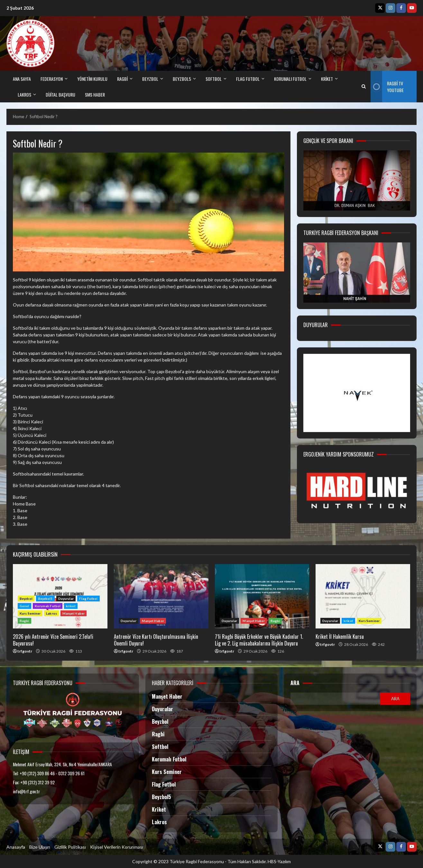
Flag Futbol (88, 599)
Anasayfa (16, 847)
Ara (295, 683)
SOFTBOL (214, 79)
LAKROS (24, 94)
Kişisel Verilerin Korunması (116, 847)
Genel (24, 606)
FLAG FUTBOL (248, 79)
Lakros (51, 613)
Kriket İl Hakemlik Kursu (363, 596)
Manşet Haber (74, 613)
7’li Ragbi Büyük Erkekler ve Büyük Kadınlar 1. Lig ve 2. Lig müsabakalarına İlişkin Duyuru (262, 596)
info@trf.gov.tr (26, 791)
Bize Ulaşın (40, 847)
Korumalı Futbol (290, 79)
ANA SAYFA (22, 79)
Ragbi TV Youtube (387, 87)
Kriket (159, 809)
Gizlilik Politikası (70, 847)
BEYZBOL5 (182, 79)
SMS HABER (95, 94)
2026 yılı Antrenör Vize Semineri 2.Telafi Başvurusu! (53, 640)
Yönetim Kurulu (92, 79)
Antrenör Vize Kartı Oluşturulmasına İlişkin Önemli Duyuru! (161, 596)
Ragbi (24, 621)
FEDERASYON (52, 79)
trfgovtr (25, 651)
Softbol (160, 747)
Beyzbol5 (45, 599)
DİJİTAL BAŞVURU (60, 94)
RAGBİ (122, 79)
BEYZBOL (150, 79)
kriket (327, 79)
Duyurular (66, 599)
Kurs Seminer (30, 613)
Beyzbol (26, 599)
